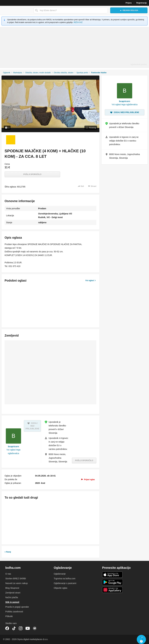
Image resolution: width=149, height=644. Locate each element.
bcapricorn (13, 446)
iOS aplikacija (112, 575)
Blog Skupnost (12, 588)
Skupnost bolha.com (35, 628)
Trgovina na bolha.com (65, 579)
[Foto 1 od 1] (11, 140)
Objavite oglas (61, 588)
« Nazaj (8, 552)
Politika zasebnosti (14, 612)
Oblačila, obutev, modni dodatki (38, 73)
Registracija (142, 3)
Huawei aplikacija (112, 590)
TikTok (14, 628)
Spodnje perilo (82, 73)
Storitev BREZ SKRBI (16, 579)
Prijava (129, 3)
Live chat (141, 639)
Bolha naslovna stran (16, 10)
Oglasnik (7, 73)
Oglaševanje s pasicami (65, 583)
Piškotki (9, 616)
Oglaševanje (60, 574)
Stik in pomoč (12, 602)
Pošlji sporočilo (32, 174)
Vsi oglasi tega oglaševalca (14, 452)
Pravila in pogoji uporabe (17, 607)
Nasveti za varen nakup (16, 583)
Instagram (21, 628)
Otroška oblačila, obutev (64, 73)
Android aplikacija (112, 582)
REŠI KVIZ (78, 22)
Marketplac (18, 73)
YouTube (28, 628)
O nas (8, 574)
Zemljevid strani (13, 593)
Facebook (7, 628)
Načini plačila (12, 597)
